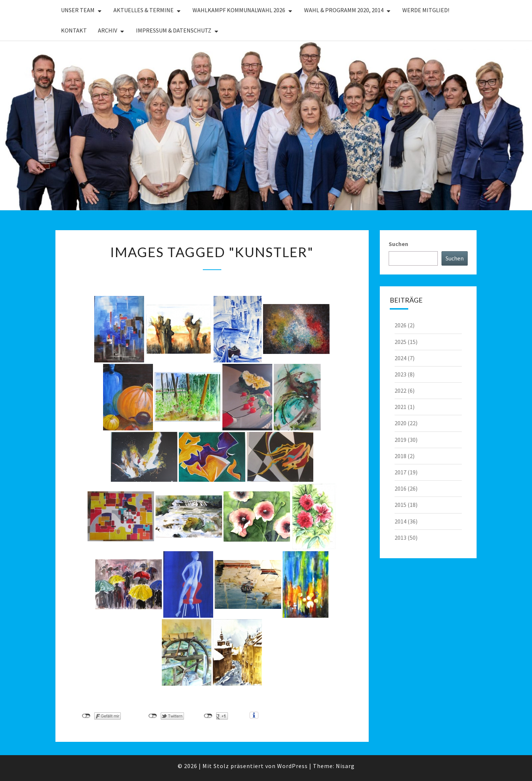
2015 (400, 505)
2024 (400, 358)
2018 (400, 456)
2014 (400, 521)
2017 (400, 472)
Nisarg (345, 766)
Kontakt (74, 30)
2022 (400, 390)
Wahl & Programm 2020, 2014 (344, 10)
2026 (400, 325)
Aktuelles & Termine (144, 10)
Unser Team (78, 10)
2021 (400, 407)
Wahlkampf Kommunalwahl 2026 (239, 10)
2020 (400, 423)
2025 (400, 342)
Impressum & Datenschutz (174, 30)
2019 (400, 440)
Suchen (398, 244)
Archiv (108, 30)
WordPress (292, 766)
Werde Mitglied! (426, 10)
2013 (400, 538)
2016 (400, 488)
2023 (400, 374)
